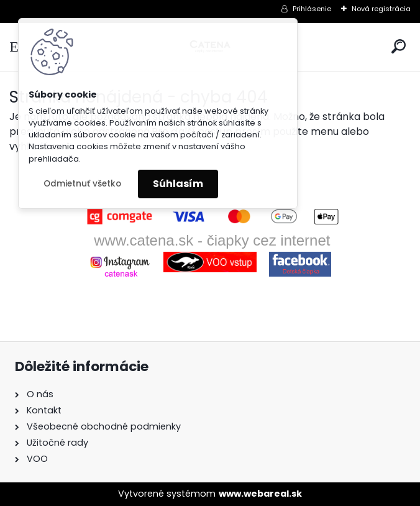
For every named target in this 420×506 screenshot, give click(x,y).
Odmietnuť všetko (82, 184)
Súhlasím (178, 184)
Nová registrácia (381, 9)
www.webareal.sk (260, 494)
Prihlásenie (312, 9)
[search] (399, 46)
